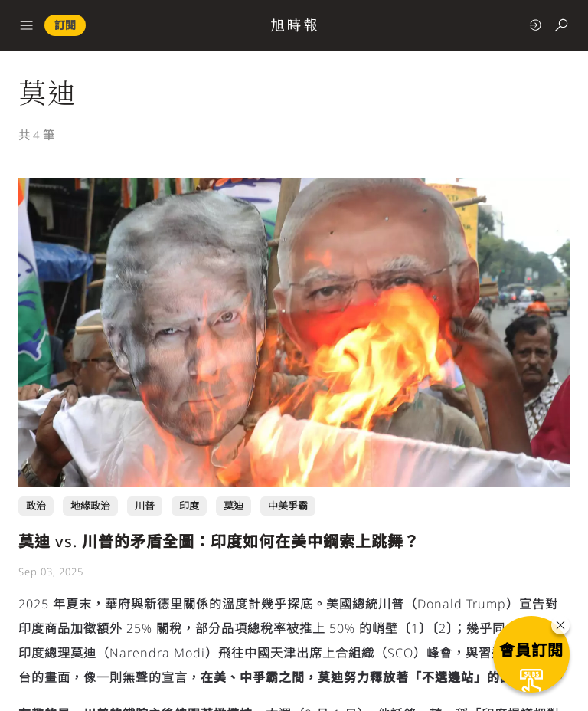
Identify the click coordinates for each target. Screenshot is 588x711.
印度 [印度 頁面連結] (189, 506)
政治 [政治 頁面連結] (36, 506)
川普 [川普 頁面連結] (145, 506)
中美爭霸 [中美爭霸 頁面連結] (288, 506)
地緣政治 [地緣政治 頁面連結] (90, 506)
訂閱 (65, 25)
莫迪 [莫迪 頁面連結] (234, 506)
